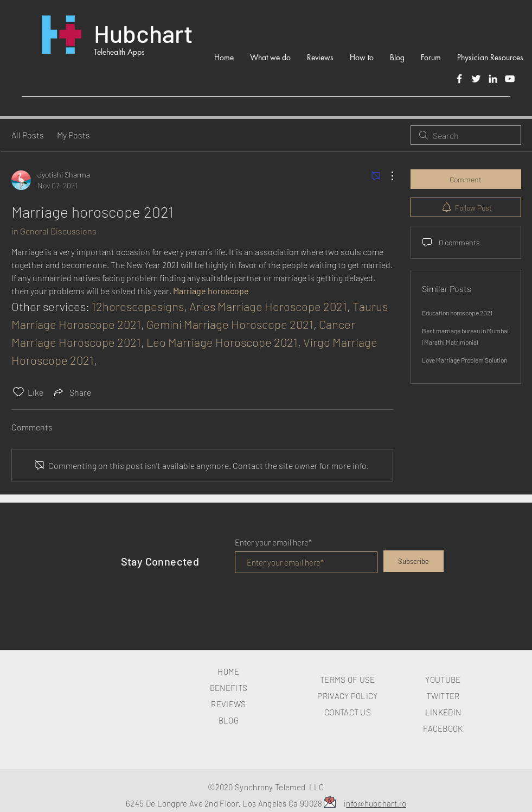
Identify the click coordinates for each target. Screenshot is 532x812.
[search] (466, 135)
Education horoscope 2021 (457, 313)
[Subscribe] (414, 561)
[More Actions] (387, 176)
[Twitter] (476, 79)
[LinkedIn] (493, 79)
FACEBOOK (443, 728)
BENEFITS (229, 688)
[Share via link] (72, 392)
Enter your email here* (273, 543)
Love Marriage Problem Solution (464, 360)
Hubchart (143, 33)
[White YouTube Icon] (510, 79)
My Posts (73, 135)
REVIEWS (228, 704)
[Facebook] (459, 79)
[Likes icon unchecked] (18, 392)
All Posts (28, 135)
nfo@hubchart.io (376, 803)
